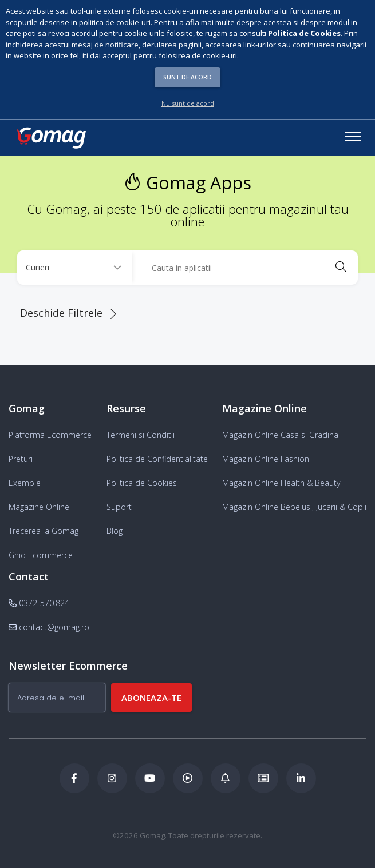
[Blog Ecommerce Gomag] (226, 778)
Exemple (25, 483)
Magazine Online (39, 507)
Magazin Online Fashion (266, 459)
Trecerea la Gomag (44, 531)
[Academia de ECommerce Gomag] (263, 778)
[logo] (50, 138)
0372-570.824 (39, 603)
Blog (115, 531)
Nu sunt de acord (188, 103)
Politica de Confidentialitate (157, 459)
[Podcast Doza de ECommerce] (188, 778)
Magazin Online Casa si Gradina (280, 435)
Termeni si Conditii (141, 435)
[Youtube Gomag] (150, 778)
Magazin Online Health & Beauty (281, 483)
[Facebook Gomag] (74, 778)
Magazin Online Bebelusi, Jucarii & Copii (294, 507)
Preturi (21, 459)
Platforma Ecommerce (50, 435)
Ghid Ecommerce (41, 555)
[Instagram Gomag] (112, 778)
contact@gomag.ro (49, 627)
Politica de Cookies (142, 483)
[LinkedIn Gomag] (301, 778)
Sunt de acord (187, 77)
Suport (119, 507)
